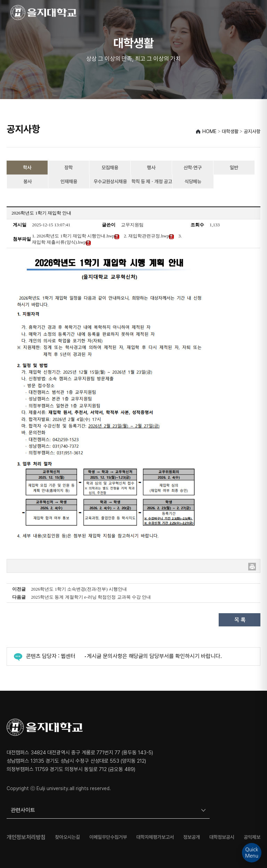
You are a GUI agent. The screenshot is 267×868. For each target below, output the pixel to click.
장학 (68, 168)
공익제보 (252, 837)
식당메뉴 (193, 181)
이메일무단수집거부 (108, 837)
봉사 (27, 181)
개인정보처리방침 (26, 837)
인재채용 (69, 181)
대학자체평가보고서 (155, 837)
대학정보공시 (222, 837)
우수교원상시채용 (110, 181)
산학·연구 (193, 168)
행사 (151, 168)
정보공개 (192, 837)
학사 (27, 168)
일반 (234, 168)
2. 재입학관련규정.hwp (149, 236)
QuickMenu (252, 853)
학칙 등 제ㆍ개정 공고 (152, 181)
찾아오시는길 (67, 837)
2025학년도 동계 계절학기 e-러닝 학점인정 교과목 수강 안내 (91, 597)
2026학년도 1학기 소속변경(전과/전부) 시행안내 (79, 589)
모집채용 (110, 168)
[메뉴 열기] (251, 13)
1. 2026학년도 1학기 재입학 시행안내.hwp (76, 236)
